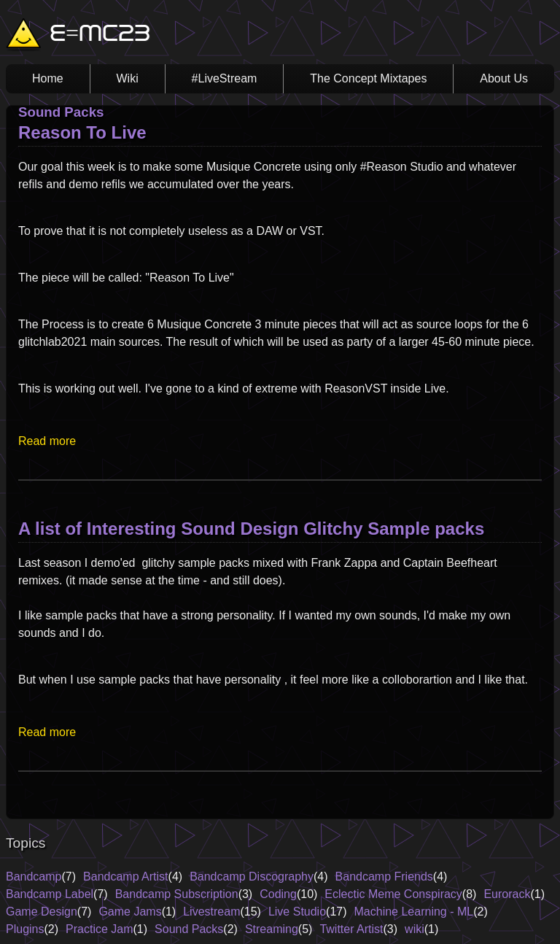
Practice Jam (99, 929)
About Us (504, 78)
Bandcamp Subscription (177, 894)
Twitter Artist (351, 929)
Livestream (211, 912)
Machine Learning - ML (414, 912)
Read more (47, 441)
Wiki (128, 78)
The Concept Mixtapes (368, 78)
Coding (278, 894)
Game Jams (130, 912)
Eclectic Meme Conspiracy (393, 894)
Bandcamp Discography (252, 877)
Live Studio (297, 912)
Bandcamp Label (50, 894)
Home (48, 78)
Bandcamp (34, 877)
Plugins (25, 929)
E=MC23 (100, 35)
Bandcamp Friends (384, 877)
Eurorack (507, 894)
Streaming (272, 929)
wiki (415, 929)
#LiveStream (225, 78)
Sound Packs (189, 929)
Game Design (42, 912)
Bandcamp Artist (126, 877)
